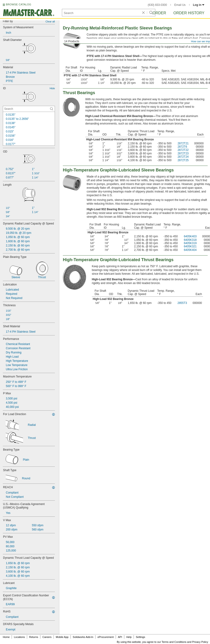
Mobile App (62, 637)
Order (159, 13)
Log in (199, 5)
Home (6, 637)
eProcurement (106, 637)
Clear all (50, 21)
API (120, 637)
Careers (47, 637)
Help (129, 637)
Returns (34, 637)
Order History (189, 13)
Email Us (180, 5)
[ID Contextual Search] (29, 109)
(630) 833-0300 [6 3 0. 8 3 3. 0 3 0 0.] (157, 5)
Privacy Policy (200, 642)
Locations (20, 637)
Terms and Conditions (174, 642)
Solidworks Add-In (83, 637)
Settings (140, 637)
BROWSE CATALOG (18, 4)
